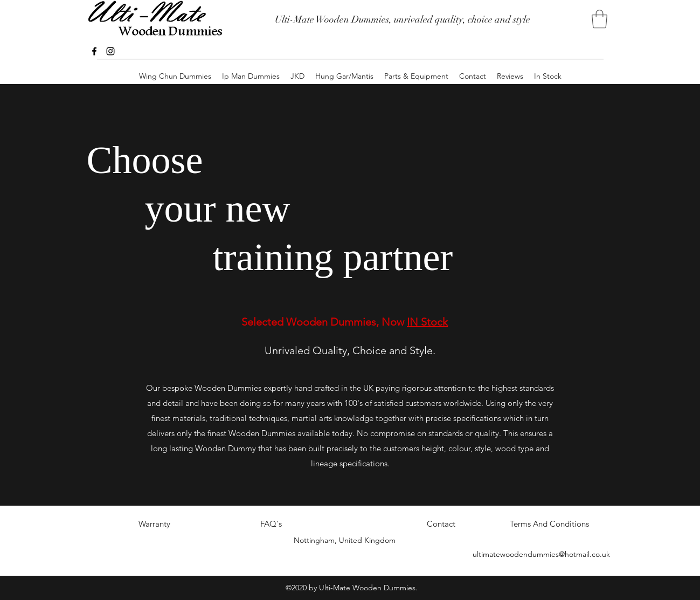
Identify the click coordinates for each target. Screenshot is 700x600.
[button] (599, 19)
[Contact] (441, 525)
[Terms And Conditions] (550, 525)
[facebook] (94, 51)
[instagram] (110, 51)
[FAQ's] (271, 525)
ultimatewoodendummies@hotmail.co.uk (541, 554)
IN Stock (427, 322)
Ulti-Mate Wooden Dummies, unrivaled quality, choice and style (403, 19)
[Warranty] (155, 525)
